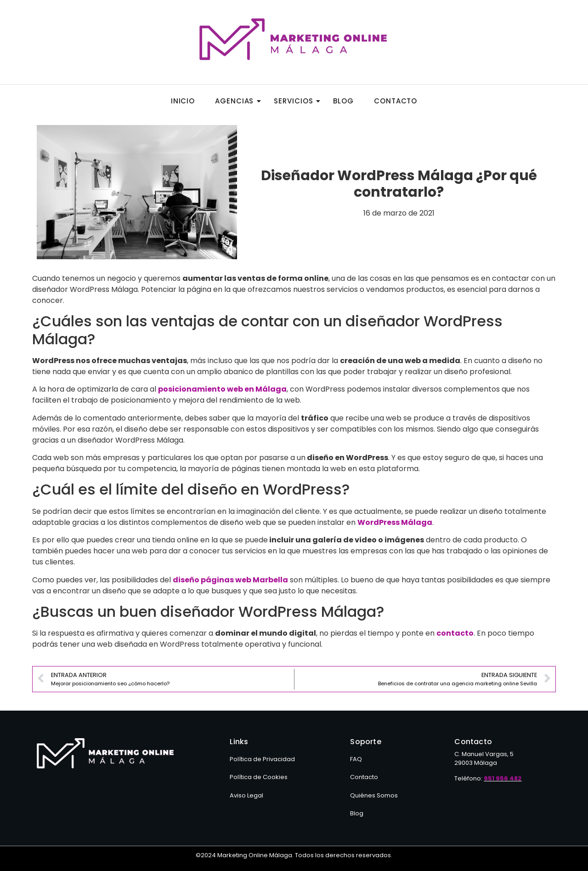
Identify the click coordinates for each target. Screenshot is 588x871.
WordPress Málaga (395, 522)
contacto (455, 633)
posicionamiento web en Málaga (222, 389)
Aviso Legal (246, 795)
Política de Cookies (259, 777)
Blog (343, 101)
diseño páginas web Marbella (230, 580)
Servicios (296, 101)
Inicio (183, 101)
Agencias (237, 101)
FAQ (356, 759)
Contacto (396, 101)
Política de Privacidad (262, 759)
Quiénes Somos (374, 795)
